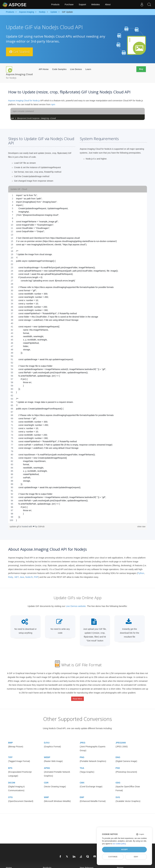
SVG (118, 796)
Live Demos (76, 69)
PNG (82, 756)
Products (55, 4)
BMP (11, 742)
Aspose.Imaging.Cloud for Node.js (24, 101)
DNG (118, 756)
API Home (44, 69)
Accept (124, 850)
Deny (136, 857)
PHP (36, 577)
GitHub (41, 526)
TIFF (10, 756)
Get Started (20, 52)
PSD (118, 767)
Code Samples (59, 69)
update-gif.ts (16, 526)
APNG (47, 767)
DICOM (12, 782)
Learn (88, 69)
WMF (46, 796)
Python (141, 573)
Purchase (69, 4)
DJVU (47, 742)
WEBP (47, 756)
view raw (141, 526)
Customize (113, 857)
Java (22, 577)
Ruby (11, 577)
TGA (82, 767)
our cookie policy (119, 844)
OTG (10, 796)
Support (82, 4)
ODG (118, 782)
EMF (82, 796)
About (108, 4)
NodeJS (29, 577)
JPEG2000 (121, 742)
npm (53, 104)
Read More (77, 698)
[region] (78, 358)
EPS (10, 767)
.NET (16, 577)
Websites (96, 4)
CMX (82, 782)
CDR (46, 782)
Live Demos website (76, 606)
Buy (141, 69)
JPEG (83, 742)
